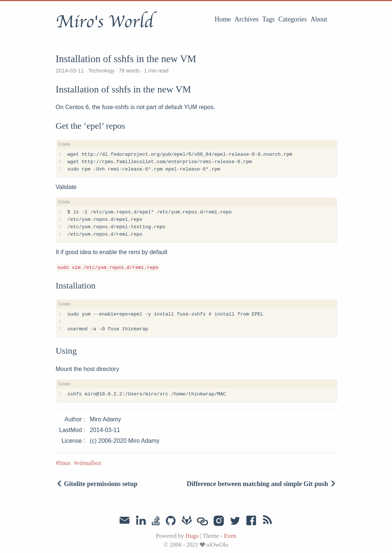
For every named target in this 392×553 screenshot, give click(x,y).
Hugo (192, 536)
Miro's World (105, 22)
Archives (247, 19)
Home (223, 19)
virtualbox (89, 463)
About (319, 19)
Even (230, 536)
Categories (293, 19)
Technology (101, 71)
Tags (269, 19)
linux (65, 463)
